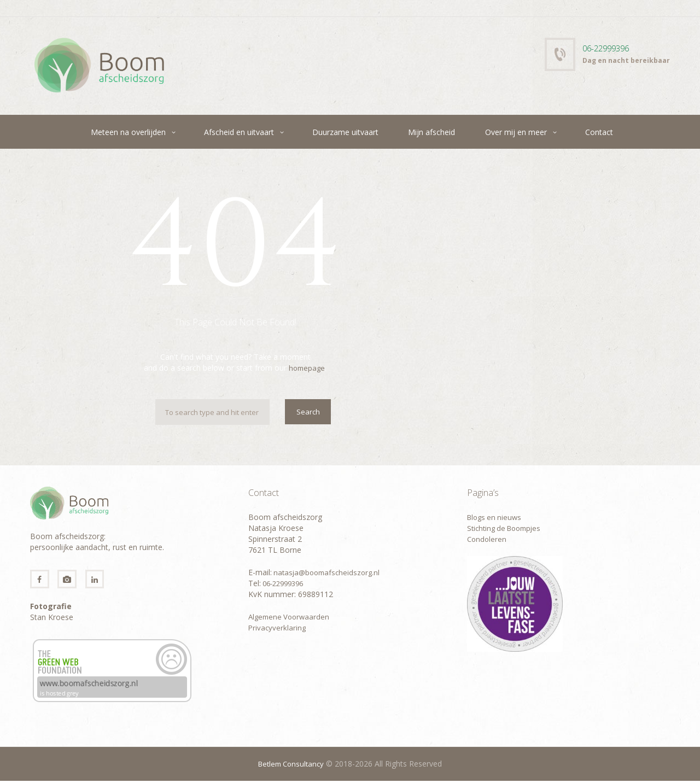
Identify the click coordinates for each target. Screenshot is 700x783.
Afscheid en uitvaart (239, 132)
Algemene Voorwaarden (291, 617)
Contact (599, 132)
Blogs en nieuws (496, 517)
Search (307, 413)
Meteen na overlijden (128, 132)
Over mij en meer (516, 132)
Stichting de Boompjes (507, 528)
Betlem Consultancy (291, 766)
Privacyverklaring (278, 627)
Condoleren (488, 539)
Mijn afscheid (431, 132)
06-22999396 (608, 48)
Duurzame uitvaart (345, 132)
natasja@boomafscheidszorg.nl (329, 572)
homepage (307, 368)
